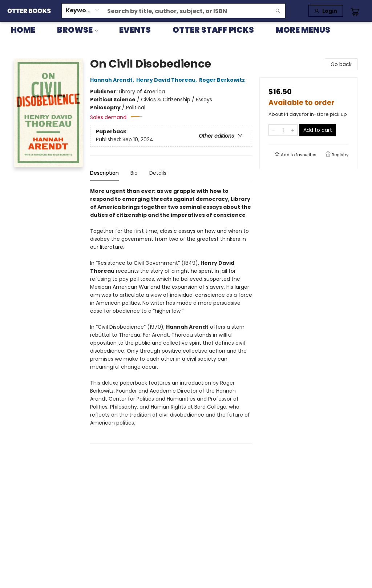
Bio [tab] (134, 173)
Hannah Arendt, (113, 80)
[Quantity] (283, 130)
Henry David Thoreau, (168, 80)
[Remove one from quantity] (273, 130)
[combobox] (83, 11)
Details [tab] (158, 173)
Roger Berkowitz (223, 80)
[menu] (186, 30)
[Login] (326, 11)
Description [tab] (104, 173)
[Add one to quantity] (293, 130)
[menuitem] (23, 30)
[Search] (278, 11)
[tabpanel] (171, 315)
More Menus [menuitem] (303, 30)
